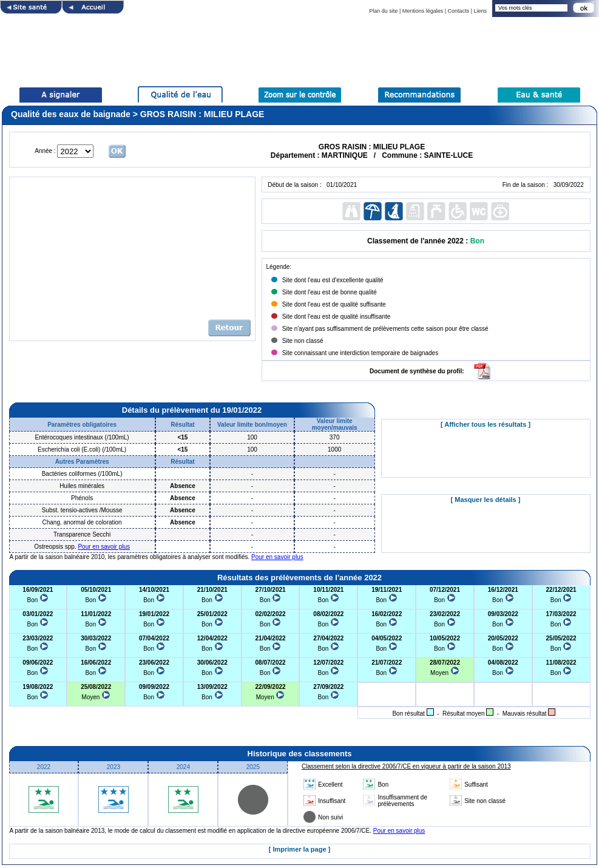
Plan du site (383, 11)
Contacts (459, 11)
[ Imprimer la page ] (299, 849)
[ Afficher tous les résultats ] (486, 424)
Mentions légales (423, 11)
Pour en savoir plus (104, 547)
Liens (480, 11)
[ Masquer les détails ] (486, 500)
